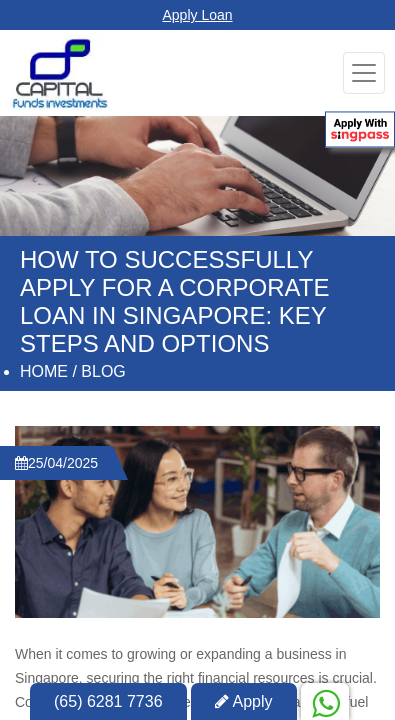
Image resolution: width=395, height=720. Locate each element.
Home (44, 371)
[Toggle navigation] (364, 73)
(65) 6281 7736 (108, 701)
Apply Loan (197, 15)
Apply (244, 701)
